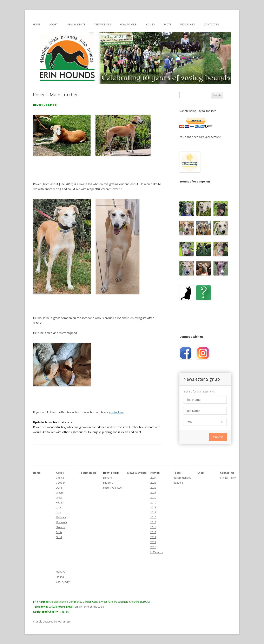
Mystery (61, 572)
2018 (153, 507)
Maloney (61, 517)
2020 (153, 498)
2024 (153, 478)
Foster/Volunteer (113, 488)
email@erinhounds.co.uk (89, 607)
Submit (218, 437)
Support (108, 483)
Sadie (59, 532)
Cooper (60, 483)
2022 (153, 488)
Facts (167, 24)
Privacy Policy (228, 478)
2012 (153, 537)
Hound (60, 577)
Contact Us (212, 24)
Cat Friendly (63, 582)
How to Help (128, 24)
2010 (153, 547)
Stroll (59, 537)
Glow (59, 498)
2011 (153, 542)
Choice (60, 478)
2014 (153, 527)
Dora (59, 488)
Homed (150, 24)
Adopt (54, 24)
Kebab (60, 503)
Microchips (187, 24)
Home (37, 24)
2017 (153, 512)
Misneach (61, 522)
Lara (58, 512)
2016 (153, 517)
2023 (153, 483)
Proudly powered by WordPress (52, 622)
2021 (153, 493)
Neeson (60, 527)
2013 (153, 532)
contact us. (116, 412)
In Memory (157, 552)
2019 (153, 503)
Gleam (60, 493)
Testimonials (102, 24)
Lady (59, 507)
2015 (153, 522)
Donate (107, 478)
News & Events (76, 24)
